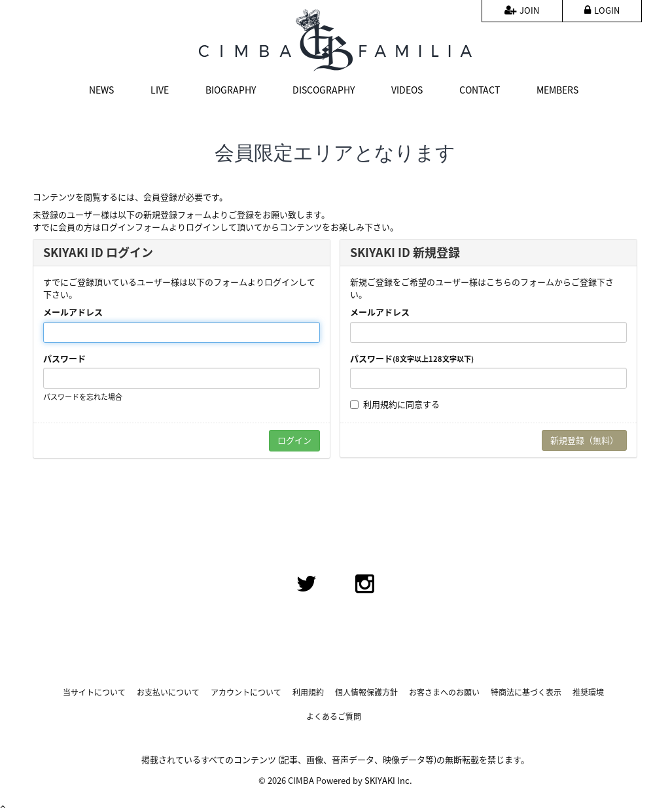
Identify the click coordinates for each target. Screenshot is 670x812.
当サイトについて (94, 693)
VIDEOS (407, 90)
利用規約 (380, 404)
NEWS (101, 90)
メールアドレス (73, 312)
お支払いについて (168, 693)
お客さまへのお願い (444, 693)
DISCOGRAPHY (324, 90)
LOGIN (602, 10)
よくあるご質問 (334, 717)
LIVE (160, 90)
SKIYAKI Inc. (388, 780)
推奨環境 (588, 693)
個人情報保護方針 (366, 693)
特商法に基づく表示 (526, 693)
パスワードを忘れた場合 (83, 397)
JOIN (522, 10)
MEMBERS (557, 90)
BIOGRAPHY (231, 90)
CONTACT (480, 90)
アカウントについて (246, 693)
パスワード (64, 359)
